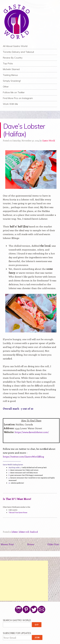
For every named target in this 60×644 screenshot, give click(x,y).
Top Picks (8, 63)
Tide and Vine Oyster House (18, 512)
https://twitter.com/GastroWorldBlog (23, 456)
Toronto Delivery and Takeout (18, 52)
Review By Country (13, 58)
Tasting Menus (10, 75)
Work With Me (10, 104)
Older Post (53, 544)
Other (6, 87)
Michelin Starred (11, 69)
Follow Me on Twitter (14, 92)
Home (31, 544)
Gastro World (49, 141)
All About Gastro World (15, 46)
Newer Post (7, 544)
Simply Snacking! (12, 81)
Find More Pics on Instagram (18, 98)
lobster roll (24, 532)
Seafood (34, 532)
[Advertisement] (24, 581)
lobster (15, 532)
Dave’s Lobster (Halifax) (24, 130)
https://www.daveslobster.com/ (32, 432)
